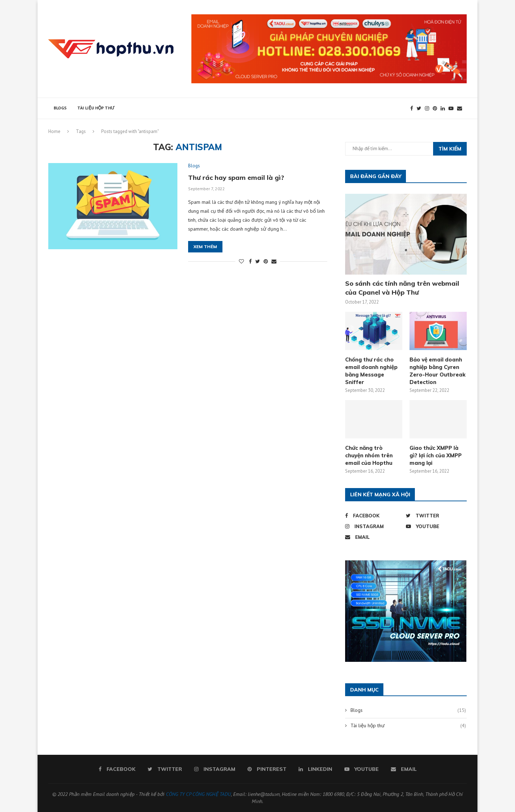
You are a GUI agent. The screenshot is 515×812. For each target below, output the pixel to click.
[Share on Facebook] (250, 262)
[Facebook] (412, 108)
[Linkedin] (443, 108)
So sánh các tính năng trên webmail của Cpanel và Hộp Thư (402, 288)
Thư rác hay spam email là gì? (236, 178)
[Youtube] (451, 108)
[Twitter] (419, 108)
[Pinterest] (435, 108)
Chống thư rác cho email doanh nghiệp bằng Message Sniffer (371, 371)
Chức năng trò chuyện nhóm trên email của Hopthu (369, 455)
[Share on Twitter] (258, 262)
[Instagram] (427, 108)
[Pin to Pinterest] (266, 262)
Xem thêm (205, 247)
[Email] (460, 108)
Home (54, 131)
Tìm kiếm (450, 149)
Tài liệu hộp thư (96, 108)
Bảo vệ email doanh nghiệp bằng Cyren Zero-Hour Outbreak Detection (438, 371)
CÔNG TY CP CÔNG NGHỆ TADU (198, 794)
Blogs (60, 108)
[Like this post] (241, 262)
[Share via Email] (274, 262)
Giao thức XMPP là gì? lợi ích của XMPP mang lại (436, 455)
